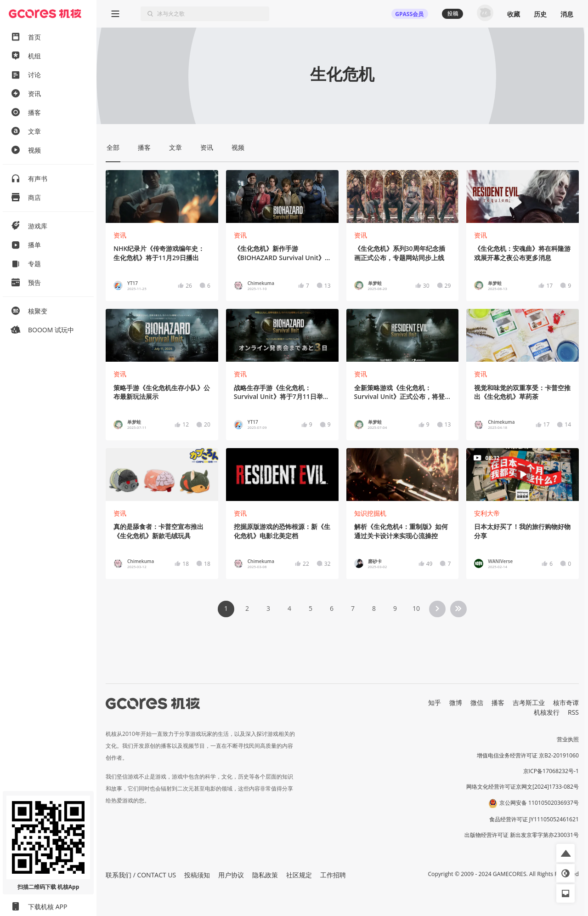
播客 (498, 703)
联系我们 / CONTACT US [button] (141, 875)
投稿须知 (197, 875)
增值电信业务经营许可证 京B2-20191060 (528, 755)
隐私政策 (265, 875)
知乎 (435, 703)
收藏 (514, 14)
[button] (565, 853)
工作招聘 (333, 875)
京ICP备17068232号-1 (551, 771)
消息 (567, 14)
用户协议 (231, 875)
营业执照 (568, 739)
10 (416, 608)
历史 (540, 14)
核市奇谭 (566, 703)
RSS (573, 712)
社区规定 (299, 875)
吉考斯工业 (529, 703)
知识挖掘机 (370, 513)
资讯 (120, 235)
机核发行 (547, 712)
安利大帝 (487, 513)
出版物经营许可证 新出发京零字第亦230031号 (522, 835)
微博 (456, 703)
